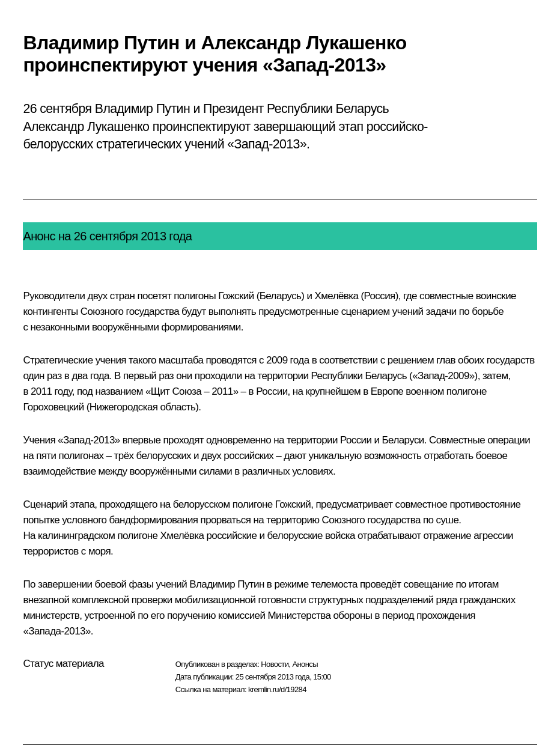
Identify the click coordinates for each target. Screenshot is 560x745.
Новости (275, 664)
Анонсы (305, 664)
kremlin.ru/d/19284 (277, 689)
